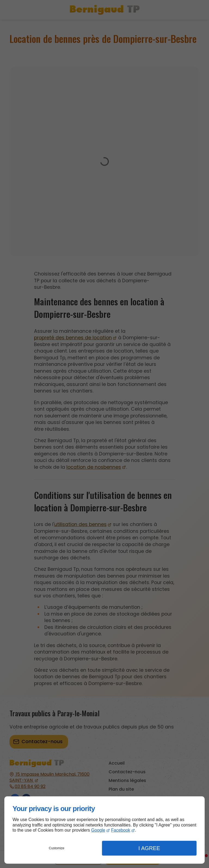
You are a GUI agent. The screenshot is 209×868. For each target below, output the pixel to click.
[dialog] (104, 830)
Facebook (121, 830)
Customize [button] (57, 848)
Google (98, 830)
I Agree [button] (149, 848)
